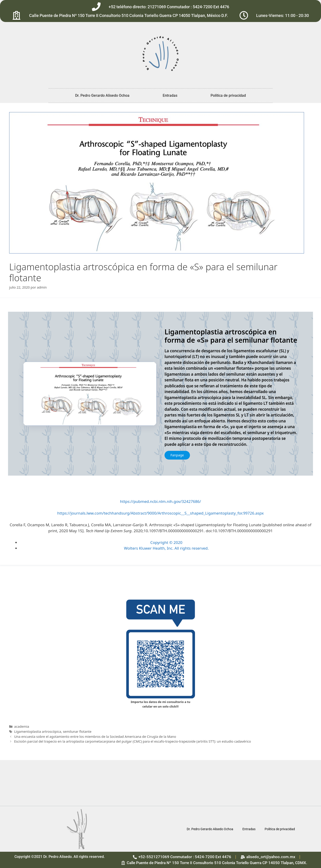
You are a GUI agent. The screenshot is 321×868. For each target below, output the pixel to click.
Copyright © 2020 (166, 542)
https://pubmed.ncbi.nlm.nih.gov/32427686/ (160, 501)
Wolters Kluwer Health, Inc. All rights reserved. (166, 548)
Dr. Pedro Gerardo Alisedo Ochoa (102, 95)
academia (22, 726)
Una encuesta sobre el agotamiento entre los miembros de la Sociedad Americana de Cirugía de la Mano (95, 737)
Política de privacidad (228, 95)
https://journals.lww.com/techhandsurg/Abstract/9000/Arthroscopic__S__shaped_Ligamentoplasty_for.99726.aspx (160, 513)
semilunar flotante (77, 732)
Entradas (170, 95)
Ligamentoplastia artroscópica (38, 732)
